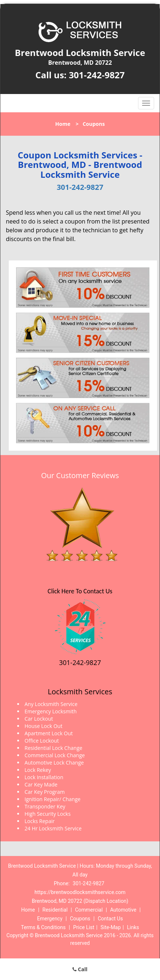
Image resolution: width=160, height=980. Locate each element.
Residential (55, 910)
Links (133, 927)
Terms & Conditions (43, 927)
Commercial (89, 910)
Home (63, 124)
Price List (84, 927)
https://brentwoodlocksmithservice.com (80, 892)
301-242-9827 (97, 75)
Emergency (50, 919)
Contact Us (110, 919)
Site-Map (111, 927)
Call (80, 969)
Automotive (123, 910)
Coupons (80, 919)
